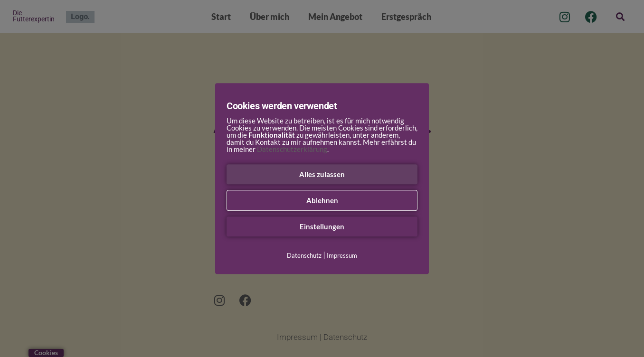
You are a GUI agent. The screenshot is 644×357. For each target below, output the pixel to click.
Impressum (342, 255)
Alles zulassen (322, 174)
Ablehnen (322, 200)
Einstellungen (322, 226)
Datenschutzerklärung (292, 149)
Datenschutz (304, 255)
